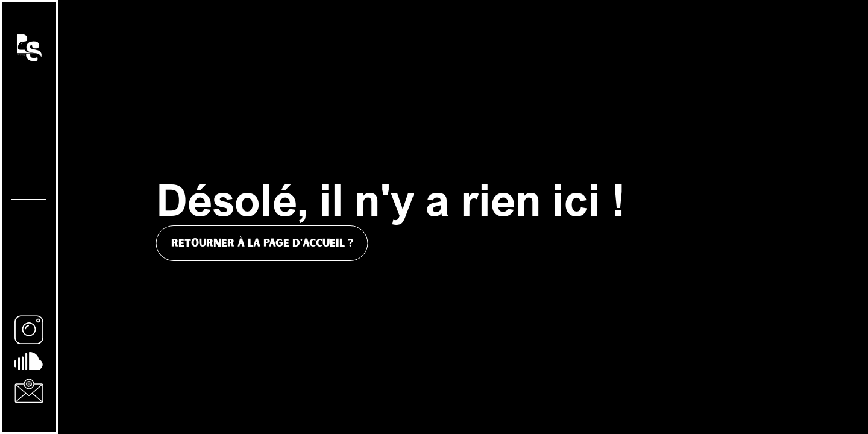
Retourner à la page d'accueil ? (262, 243)
